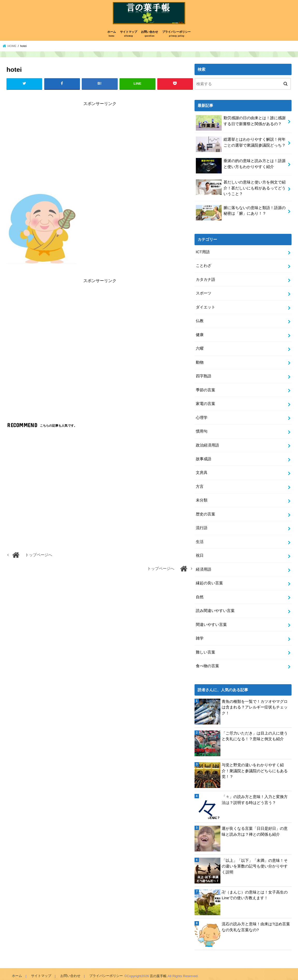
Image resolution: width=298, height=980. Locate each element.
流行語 (202, 525)
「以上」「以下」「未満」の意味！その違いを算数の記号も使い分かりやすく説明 (255, 862)
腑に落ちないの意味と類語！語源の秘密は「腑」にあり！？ (241, 213)
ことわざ (204, 266)
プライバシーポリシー (176, 35)
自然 (200, 594)
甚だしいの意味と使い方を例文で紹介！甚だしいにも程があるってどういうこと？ (241, 189)
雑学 (200, 635)
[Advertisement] (100, 149)
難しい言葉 (206, 648)
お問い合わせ (150, 35)
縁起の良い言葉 (209, 580)
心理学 (202, 416)
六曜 (200, 348)
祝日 (200, 553)
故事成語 (204, 457)
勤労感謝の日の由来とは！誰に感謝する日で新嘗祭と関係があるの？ (241, 124)
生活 (200, 539)
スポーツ (204, 293)
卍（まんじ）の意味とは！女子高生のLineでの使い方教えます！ (255, 891)
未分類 (202, 498)
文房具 (202, 471)
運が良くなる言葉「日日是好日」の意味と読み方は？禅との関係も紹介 (255, 827)
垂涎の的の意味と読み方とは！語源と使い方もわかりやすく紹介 (241, 167)
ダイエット (206, 307)
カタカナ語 (206, 280)
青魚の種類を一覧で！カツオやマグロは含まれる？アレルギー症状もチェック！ (255, 703)
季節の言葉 (206, 389)
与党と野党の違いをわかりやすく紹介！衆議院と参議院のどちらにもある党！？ (255, 767)
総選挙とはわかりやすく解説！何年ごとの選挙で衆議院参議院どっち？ (241, 145)
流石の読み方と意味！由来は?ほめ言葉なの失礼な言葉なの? (256, 923)
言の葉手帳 (158, 972)
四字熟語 (204, 375)
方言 (200, 484)
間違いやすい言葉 (211, 621)
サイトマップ (129, 35)
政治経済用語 (207, 444)
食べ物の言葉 (207, 662)
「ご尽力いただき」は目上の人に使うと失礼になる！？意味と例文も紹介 (255, 732)
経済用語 (204, 567)
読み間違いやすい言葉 (215, 607)
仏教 (200, 321)
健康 (200, 334)
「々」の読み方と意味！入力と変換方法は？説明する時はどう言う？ (255, 796)
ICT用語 (203, 252)
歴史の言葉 (206, 512)
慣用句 (202, 430)
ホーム (112, 35)
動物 (200, 362)
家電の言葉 (206, 403)
